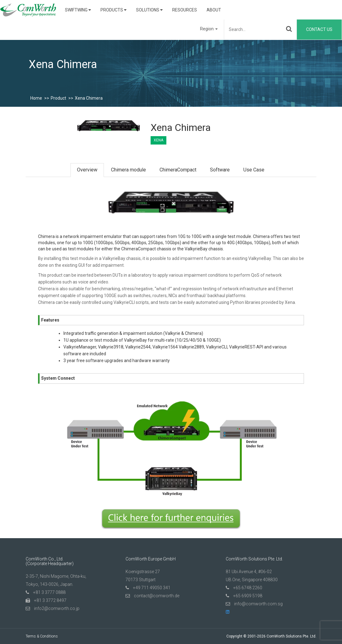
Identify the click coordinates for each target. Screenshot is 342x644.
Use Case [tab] (254, 170)
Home (36, 98)
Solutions (149, 10)
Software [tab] (220, 170)
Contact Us (319, 29)
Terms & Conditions (42, 636)
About (214, 10)
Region (209, 29)
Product (58, 98)
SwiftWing (78, 10)
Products (113, 10)
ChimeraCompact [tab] (178, 170)
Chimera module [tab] (128, 170)
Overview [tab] (87, 170)
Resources (185, 10)
